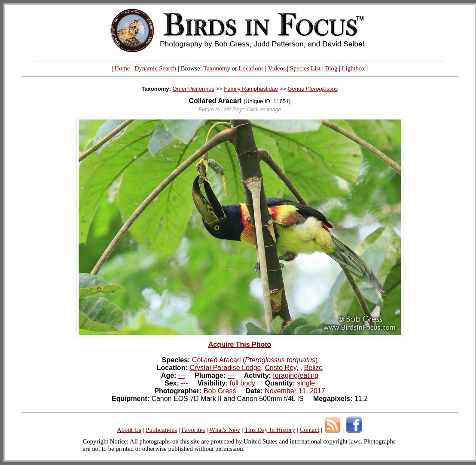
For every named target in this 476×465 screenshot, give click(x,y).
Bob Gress (220, 391)
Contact (309, 430)
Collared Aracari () (255, 360)
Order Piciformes (193, 89)
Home (122, 68)
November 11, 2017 (295, 391)
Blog (331, 68)
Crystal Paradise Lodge (225, 368)
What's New (225, 430)
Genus (313, 89)
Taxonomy (217, 68)
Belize (314, 368)
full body (243, 383)
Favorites (193, 430)
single (306, 383)
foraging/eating (296, 375)
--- (182, 375)
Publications (161, 430)
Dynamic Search (156, 68)
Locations (251, 68)
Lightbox (354, 68)
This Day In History (270, 430)
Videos (277, 68)
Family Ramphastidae (251, 89)
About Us (129, 430)
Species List (305, 68)
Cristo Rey (281, 368)
